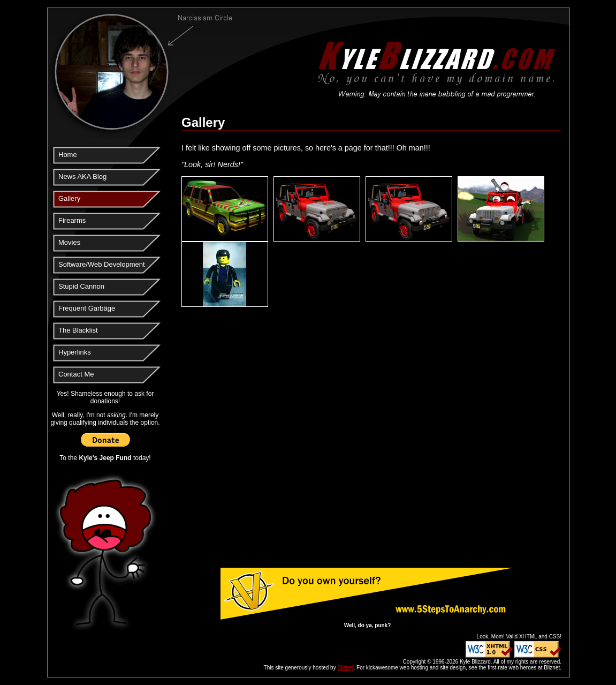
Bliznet (345, 668)
